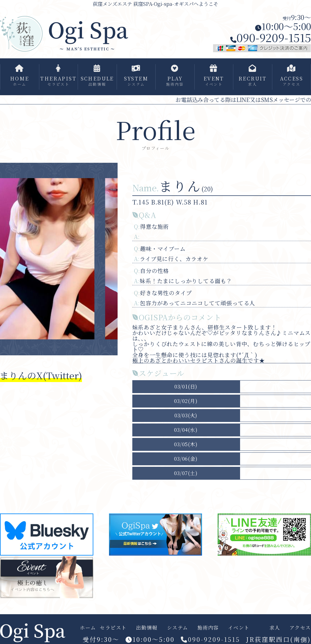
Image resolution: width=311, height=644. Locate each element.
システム (178, 628)
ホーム (88, 628)
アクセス (300, 628)
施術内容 (208, 628)
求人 (275, 628)
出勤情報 (147, 628)
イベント (239, 628)
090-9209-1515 (271, 37)
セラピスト (113, 628)
